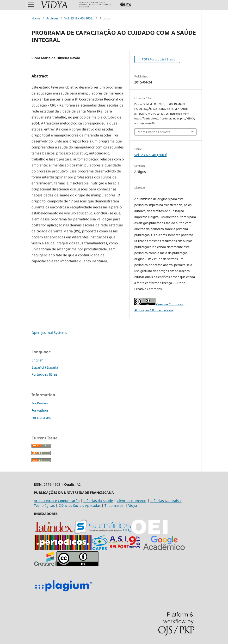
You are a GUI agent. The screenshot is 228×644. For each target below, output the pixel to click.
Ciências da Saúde (98, 501)
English (37, 360)
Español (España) (45, 367)
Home (36, 18)
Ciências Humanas (132, 501)
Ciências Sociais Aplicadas (80, 505)
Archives (52, 18)
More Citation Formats (154, 132)
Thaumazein (114, 505)
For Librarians (41, 418)
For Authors (40, 410)
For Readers (40, 403)
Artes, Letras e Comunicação (57, 501)
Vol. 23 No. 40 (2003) (79, 18)
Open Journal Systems (49, 333)
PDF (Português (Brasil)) (159, 59)
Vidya (133, 505)
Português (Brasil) (46, 374)
